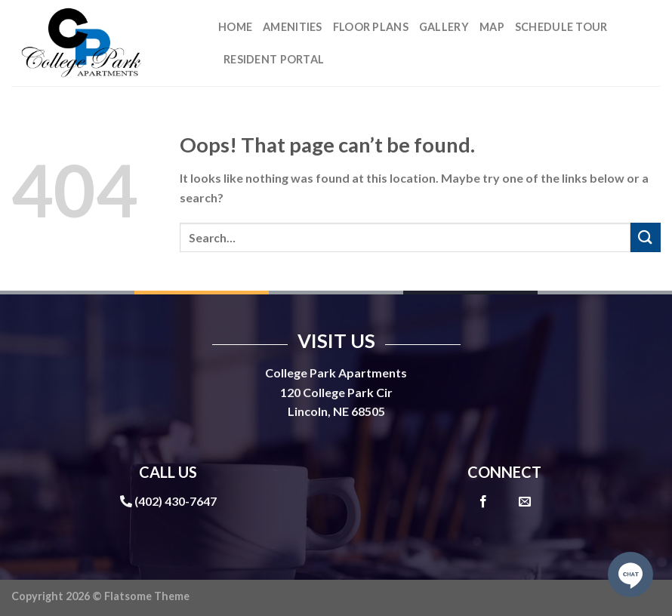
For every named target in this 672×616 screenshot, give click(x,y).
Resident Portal (274, 59)
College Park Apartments (336, 373)
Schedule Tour (561, 27)
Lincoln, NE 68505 (336, 411)
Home (235, 27)
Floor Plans (371, 27)
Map (492, 27)
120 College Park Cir (336, 392)
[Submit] (646, 237)
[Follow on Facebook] (483, 502)
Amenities (293, 27)
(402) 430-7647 (176, 501)
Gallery (444, 27)
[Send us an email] (525, 502)
